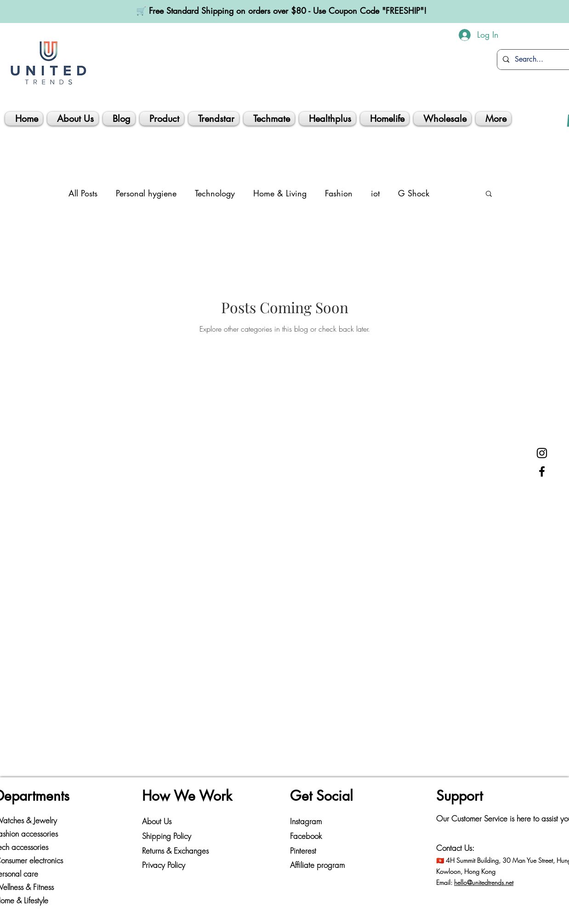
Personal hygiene (146, 193)
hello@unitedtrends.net (484, 882)
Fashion (339, 193)
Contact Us (454, 848)
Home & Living (280, 193)
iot (375, 193)
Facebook (306, 836)
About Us (157, 821)
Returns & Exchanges (175, 851)
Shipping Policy (167, 836)
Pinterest (303, 851)
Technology (215, 193)
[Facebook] (542, 471)
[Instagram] (542, 453)
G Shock (414, 193)
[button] (489, 194)
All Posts (83, 193)
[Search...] (537, 60)
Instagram (306, 821)
